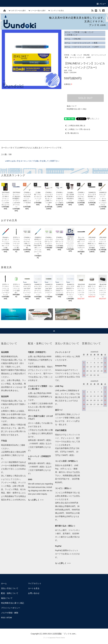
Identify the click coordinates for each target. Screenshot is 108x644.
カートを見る (34, 588)
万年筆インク (72, 35)
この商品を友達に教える (75, 126)
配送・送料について (10, 593)
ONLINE (77, 39)
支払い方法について (10, 588)
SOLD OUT (85, 98)
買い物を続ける (71, 133)
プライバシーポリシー (11, 608)
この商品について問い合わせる (77, 129)
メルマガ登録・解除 (10, 613)
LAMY (96, 47)
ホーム (68, 32)
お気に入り (93, 119)
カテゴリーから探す (17, 11)
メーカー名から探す (37, 11)
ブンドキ (46, 638)
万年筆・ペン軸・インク (84, 32)
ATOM (9, 618)
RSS (3, 618)
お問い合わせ (34, 593)
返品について (72, 106)
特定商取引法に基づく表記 (77, 109)
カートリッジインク (82, 43)
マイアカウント (35, 583)
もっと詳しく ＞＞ (36, 500)
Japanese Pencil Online (57, 638)
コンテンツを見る (56, 11)
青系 (96, 43)
